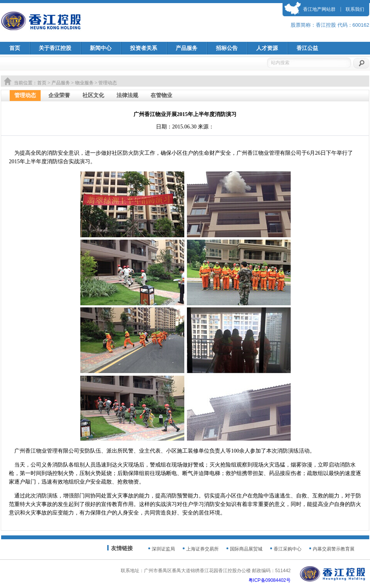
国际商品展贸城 (246, 549)
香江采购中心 (288, 549)
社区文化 (93, 95)
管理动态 (25, 95)
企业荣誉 (59, 95)
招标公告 (227, 48)
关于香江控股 (55, 48)
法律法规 (127, 95)
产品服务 (187, 48)
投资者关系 (144, 48)
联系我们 (355, 9)
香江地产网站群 (319, 9)
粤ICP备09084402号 (270, 580)
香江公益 (307, 48)
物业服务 (84, 83)
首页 (15, 48)
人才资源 (267, 48)
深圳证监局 (163, 549)
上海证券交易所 (202, 549)
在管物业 (161, 95)
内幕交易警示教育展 (334, 549)
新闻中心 (101, 48)
